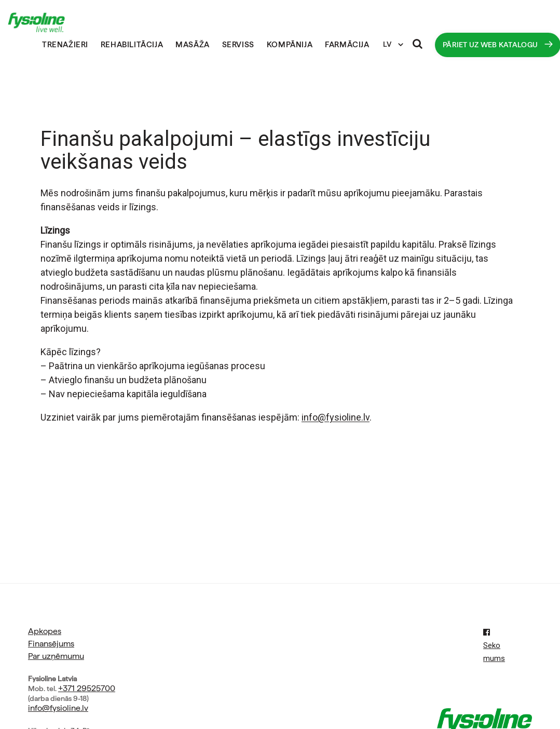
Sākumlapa (30, 45)
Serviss (238, 45)
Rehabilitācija (132, 45)
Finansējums (51, 644)
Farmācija (347, 45)
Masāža (193, 45)
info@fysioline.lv (58, 708)
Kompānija (290, 45)
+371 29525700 (87, 688)
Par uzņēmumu (56, 656)
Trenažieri (65, 45)
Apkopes (45, 631)
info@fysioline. (332, 417)
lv (366, 417)
